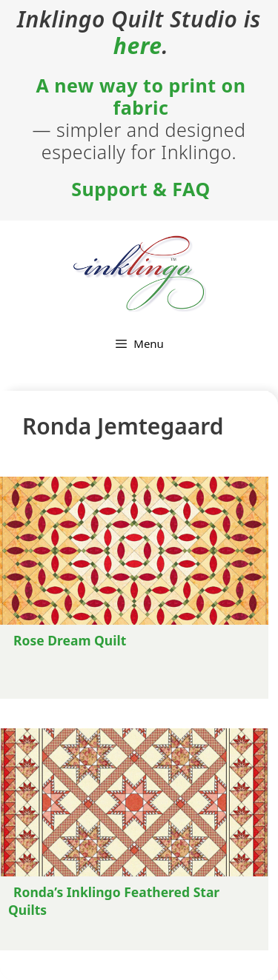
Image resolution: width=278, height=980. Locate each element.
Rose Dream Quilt (70, 640)
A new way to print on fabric (141, 96)
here (138, 46)
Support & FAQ (140, 189)
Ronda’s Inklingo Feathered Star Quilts (114, 901)
